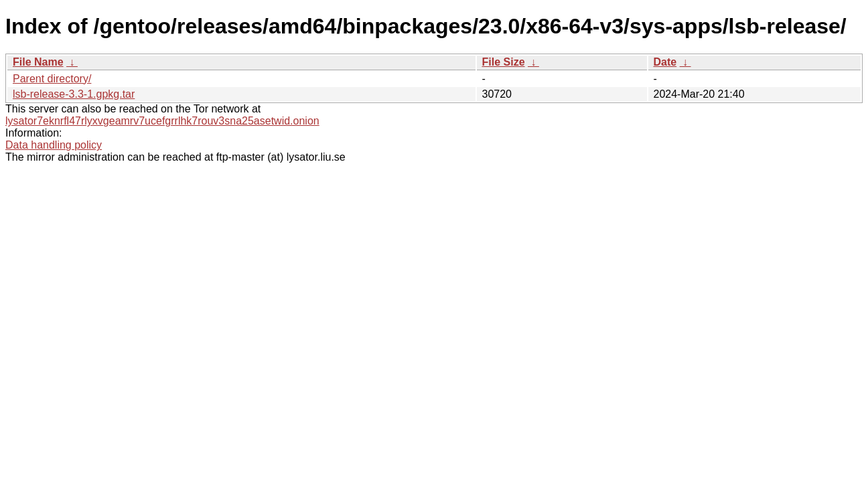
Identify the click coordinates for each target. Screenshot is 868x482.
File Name (38, 62)
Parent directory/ (52, 79)
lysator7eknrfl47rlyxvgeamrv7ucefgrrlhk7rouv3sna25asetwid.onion (162, 121)
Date (665, 62)
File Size (504, 62)
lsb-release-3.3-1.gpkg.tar (74, 94)
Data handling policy (54, 145)
